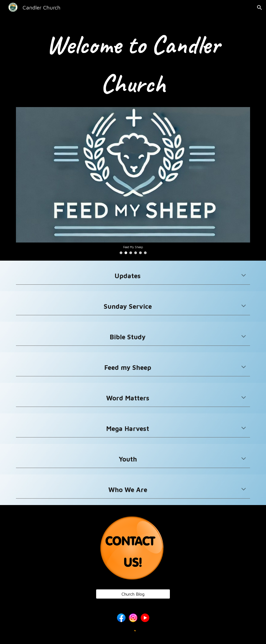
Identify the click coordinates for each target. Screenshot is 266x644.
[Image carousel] (133, 181)
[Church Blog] (133, 594)
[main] (133, 64)
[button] (260, 8)
